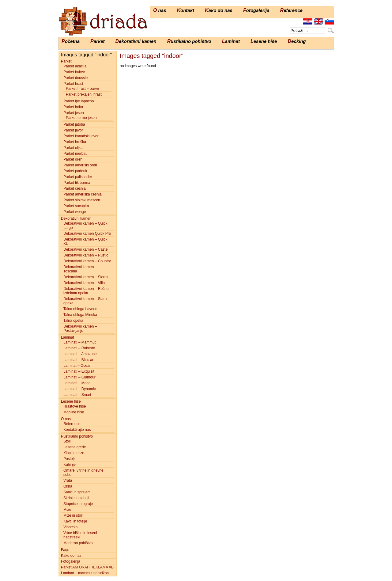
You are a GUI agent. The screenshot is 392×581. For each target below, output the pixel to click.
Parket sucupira (76, 206)
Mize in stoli (73, 515)
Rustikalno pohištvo (189, 41)
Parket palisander (78, 177)
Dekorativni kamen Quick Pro (87, 234)
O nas (160, 10)
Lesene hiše (264, 41)
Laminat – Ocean (77, 366)
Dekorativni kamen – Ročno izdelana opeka (86, 291)
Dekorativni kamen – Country (87, 261)
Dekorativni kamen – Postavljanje (80, 328)
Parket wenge (75, 212)
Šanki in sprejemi (77, 492)
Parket (98, 41)
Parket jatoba (74, 124)
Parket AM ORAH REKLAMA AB (87, 567)
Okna (68, 486)
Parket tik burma (77, 183)
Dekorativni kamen (136, 41)
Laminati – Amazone (80, 354)
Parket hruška (75, 142)
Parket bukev (74, 72)
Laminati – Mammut (79, 342)
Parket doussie (75, 78)
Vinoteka (70, 527)
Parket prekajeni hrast (84, 94)
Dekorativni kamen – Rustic (86, 255)
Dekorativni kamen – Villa (84, 283)
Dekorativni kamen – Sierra (86, 277)
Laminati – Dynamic (79, 389)
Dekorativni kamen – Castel (86, 249)
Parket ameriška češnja (83, 194)
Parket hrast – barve (82, 89)
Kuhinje (70, 465)
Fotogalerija (256, 10)
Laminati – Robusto (79, 348)
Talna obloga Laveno (80, 309)
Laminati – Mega (77, 383)
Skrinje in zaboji (76, 498)
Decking (297, 41)
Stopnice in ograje (78, 504)
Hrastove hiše (75, 406)
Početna (71, 41)
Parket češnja (75, 188)
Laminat (231, 41)
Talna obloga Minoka (80, 315)
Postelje (70, 459)
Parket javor (73, 130)
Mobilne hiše (74, 412)
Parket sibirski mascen (82, 200)
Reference (291, 10)
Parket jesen (74, 113)
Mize (67, 510)
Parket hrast (73, 84)
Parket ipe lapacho (79, 101)
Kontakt (185, 10)
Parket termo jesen (81, 118)
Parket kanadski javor (81, 136)
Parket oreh (73, 159)
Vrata (68, 480)
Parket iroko (73, 107)
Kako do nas (219, 10)
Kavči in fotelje (75, 521)
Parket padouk (75, 171)
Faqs (65, 550)
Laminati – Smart (77, 395)
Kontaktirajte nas (77, 430)
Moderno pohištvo (78, 543)
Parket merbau (75, 154)
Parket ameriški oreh (80, 165)
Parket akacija (75, 66)
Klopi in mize (74, 453)
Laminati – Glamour (79, 377)
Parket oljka (73, 148)
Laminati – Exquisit (79, 371)
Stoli (67, 441)
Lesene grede (75, 447)
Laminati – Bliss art (79, 360)
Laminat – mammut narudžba (85, 573)
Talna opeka (73, 321)
